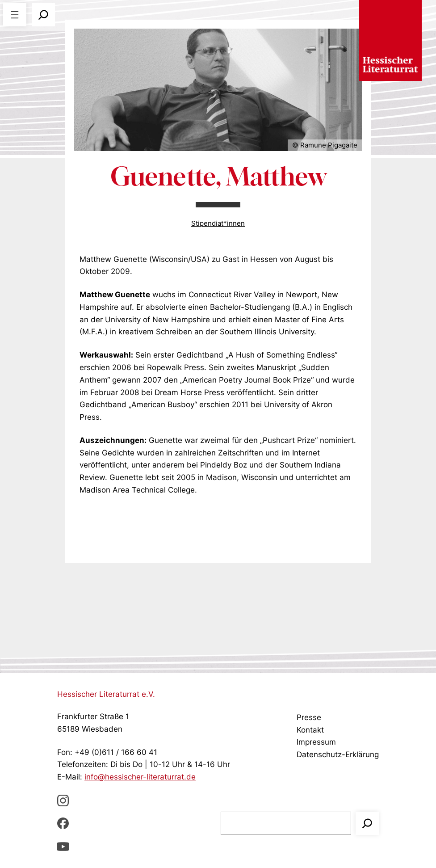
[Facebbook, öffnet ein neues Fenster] (63, 823)
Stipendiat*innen (218, 223)
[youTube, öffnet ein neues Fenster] (63, 846)
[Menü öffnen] (15, 15)
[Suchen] (367, 823)
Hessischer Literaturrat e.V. (106, 694)
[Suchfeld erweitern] (43, 15)
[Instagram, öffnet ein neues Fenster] (63, 800)
